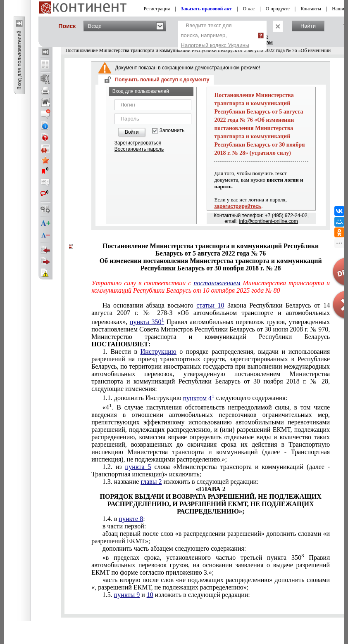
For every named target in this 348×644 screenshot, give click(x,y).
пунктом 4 (199, 398)
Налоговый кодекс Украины (215, 45)
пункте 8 (131, 519)
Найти (308, 26)
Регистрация (157, 9)
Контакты (311, 9)
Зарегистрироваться (138, 143)
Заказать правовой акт (207, 9)
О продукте (278, 9)
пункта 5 (138, 467)
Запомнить (172, 131)
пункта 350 (147, 322)
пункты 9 (127, 595)
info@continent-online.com (269, 221)
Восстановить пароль (139, 149)
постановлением (217, 283)
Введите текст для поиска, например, (215, 35)
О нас (249, 9)
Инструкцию (159, 352)
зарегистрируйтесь (238, 206)
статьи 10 (210, 305)
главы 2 (151, 482)
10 (150, 595)
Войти (132, 132)
